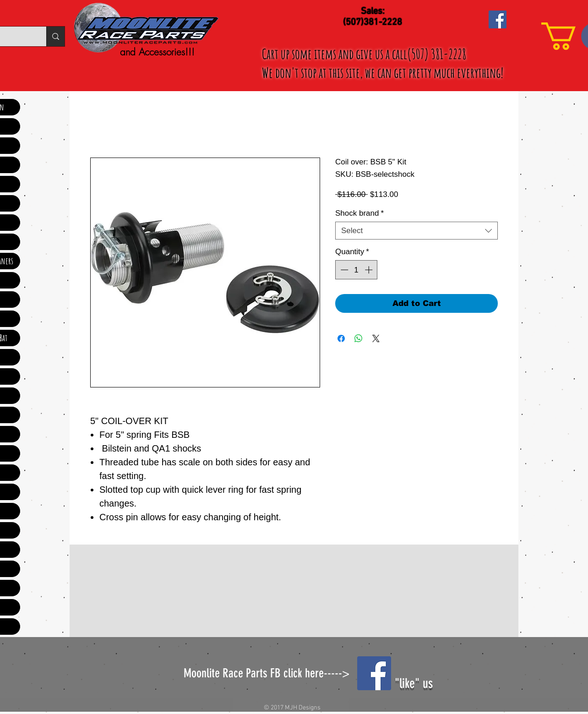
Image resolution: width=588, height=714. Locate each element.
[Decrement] (343, 270)
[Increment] (370, 270)
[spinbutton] (357, 270)
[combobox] (416, 231)
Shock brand (359, 213)
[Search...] (55, 36)
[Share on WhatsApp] (359, 338)
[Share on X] (376, 338)
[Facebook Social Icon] (498, 19)
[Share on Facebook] (341, 338)
